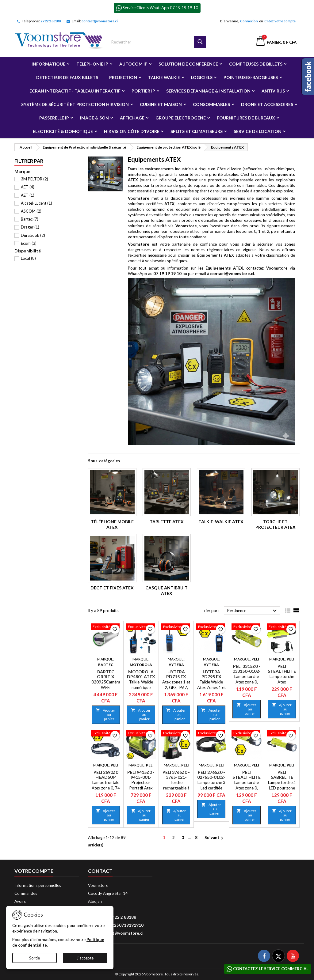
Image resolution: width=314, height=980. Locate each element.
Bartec (30, 219)
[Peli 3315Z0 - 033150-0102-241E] (247, 627)
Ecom (29, 243)
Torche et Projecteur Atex (276, 524)
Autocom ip (133, 64)
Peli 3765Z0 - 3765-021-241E (176, 777)
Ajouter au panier (105, 715)
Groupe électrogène (181, 118)
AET (28, 187)
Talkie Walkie (164, 77)
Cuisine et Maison (161, 104)
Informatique (48, 64)
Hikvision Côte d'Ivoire (132, 131)
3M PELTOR (34, 179)
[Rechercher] (157, 42)
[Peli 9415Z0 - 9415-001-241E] (141, 734)
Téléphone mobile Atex (112, 524)
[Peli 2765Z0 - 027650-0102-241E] (211, 734)
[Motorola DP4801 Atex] (141, 627)
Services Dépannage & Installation (208, 91)
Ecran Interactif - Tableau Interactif (75, 91)
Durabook (33, 235)
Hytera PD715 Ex (176, 674)
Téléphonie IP (92, 64)
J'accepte (85, 958)
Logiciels (202, 77)
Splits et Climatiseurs (197, 131)
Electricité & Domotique (63, 131)
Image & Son (94, 118)
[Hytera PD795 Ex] (211, 627)
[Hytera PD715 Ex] (176, 627)
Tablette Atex (167, 522)
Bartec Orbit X (106, 674)
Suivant (215, 838)
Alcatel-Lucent (36, 203)
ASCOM (31, 211)
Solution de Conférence (188, 64)
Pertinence (253, 611)
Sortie (34, 958)
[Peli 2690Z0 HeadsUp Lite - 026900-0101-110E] (106, 734)
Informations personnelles (38, 885)
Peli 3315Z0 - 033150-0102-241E (247, 671)
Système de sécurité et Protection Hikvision (75, 104)
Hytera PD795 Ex (211, 674)
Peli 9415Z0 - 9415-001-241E (141, 777)
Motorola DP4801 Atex (141, 674)
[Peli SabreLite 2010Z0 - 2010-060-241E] (282, 734)
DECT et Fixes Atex (112, 588)
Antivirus (273, 91)
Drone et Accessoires (267, 104)
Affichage (132, 118)
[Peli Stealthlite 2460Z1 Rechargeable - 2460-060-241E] (282, 627)
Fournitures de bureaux (246, 118)
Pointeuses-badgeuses (251, 77)
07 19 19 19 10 (167, 274)
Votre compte (34, 871)
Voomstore (139, 198)
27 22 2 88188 (51, 21)
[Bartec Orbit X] (106, 627)
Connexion (249, 21)
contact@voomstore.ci (100, 21)
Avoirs (20, 901)
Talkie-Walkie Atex (221, 522)
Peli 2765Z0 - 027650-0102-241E (211, 777)
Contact (100, 871)
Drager (30, 227)
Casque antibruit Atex (167, 590)
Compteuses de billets (256, 64)
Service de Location (258, 131)
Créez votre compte (280, 21)
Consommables (211, 104)
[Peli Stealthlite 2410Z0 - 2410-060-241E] (247, 734)
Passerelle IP (54, 118)
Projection (123, 77)
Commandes (26, 893)
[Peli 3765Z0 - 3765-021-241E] (176, 734)
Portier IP (143, 91)
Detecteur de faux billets (67, 77)
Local (28, 258)
